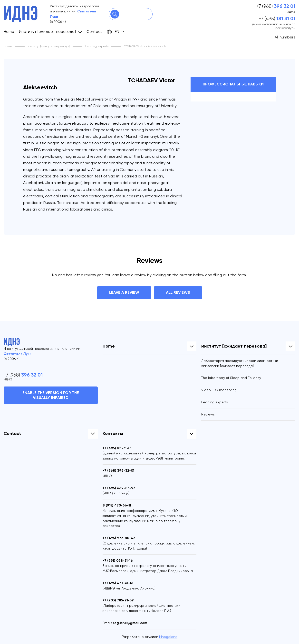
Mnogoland (168, 637)
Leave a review (124, 292)
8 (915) (117, 505)
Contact (94, 32)
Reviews (208, 414)
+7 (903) (118, 600)
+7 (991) (118, 561)
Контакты (113, 434)
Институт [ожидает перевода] (47, 32)
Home (9, 32)
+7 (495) (277, 19)
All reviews (178, 292)
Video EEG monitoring (219, 390)
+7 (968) (276, 6)
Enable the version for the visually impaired (51, 395)
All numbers (285, 37)
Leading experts (97, 46)
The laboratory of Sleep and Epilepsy (231, 378)
